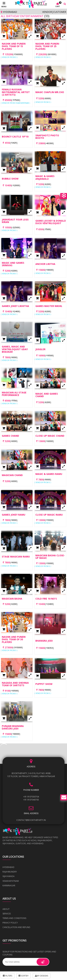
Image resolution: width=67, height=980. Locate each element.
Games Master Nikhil (49, 306)
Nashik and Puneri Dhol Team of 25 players (47, 46)
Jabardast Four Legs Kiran (15, 221)
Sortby (24, 976)
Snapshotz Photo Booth (47, 137)
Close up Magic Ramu (49, 515)
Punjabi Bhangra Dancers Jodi (13, 727)
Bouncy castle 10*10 (15, 137)
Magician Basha (12, 599)
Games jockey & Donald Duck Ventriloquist (51, 222)
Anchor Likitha (45, 264)
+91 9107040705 (31, 800)
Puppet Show (44, 684)
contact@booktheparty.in (31, 820)
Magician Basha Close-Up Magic (50, 557)
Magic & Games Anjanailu (45, 177)
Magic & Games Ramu (49, 474)
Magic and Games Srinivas (13, 264)
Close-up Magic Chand (50, 436)
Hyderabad (9, 12)
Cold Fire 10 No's (46, 599)
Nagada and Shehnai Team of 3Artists (15, 684)
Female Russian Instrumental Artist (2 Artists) (16, 92)
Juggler (40, 349)
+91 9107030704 (31, 797)
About (6, 909)
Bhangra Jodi (44, 641)
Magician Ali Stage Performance (14, 394)
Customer (60, 12)
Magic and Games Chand (47, 395)
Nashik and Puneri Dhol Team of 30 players (14, 639)
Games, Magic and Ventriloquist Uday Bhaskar (15, 349)
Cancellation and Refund (16, 927)
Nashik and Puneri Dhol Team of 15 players (14, 46)
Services (7, 914)
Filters (8, 976)
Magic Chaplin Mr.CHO (50, 92)
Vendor (47, 12)
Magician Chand (12, 475)
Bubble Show (10, 179)
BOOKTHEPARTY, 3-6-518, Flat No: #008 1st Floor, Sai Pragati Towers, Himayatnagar (31, 775)
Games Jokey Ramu (14, 515)
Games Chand (10, 436)
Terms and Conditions (14, 918)
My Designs (42, 976)
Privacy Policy (10, 923)
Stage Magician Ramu (16, 557)
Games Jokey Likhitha (15, 306)
